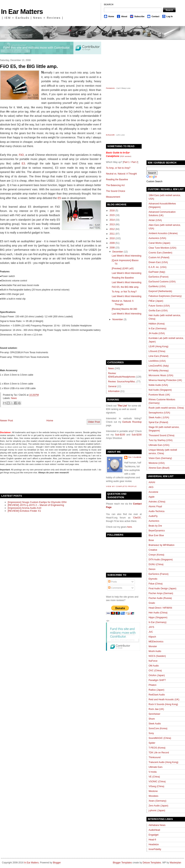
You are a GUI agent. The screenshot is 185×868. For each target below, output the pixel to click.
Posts (112, 582)
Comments (115, 588)
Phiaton (153, 685)
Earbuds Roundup (132, 422)
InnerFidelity (155, 849)
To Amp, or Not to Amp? (118, 168)
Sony (151, 733)
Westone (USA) (157, 463)
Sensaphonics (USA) (159, 413)
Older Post (94, 422)
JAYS (151, 627)
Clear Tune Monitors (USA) (162, 248)
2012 (112, 229)
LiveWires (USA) (157, 361)
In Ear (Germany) (158, 329)
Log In (170, 16)
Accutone (153, 492)
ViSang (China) (156, 786)
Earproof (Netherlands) (160, 291)
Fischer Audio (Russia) (160, 598)
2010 (112, 238)
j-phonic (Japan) (157, 810)
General (112, 386)
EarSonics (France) (159, 277)
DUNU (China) (156, 564)
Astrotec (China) (157, 502)
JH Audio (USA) (157, 333)
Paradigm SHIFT (157, 680)
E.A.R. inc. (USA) (158, 267)
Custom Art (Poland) (159, 257)
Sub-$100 (120, 435)
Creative (153, 550)
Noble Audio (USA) (158, 385)
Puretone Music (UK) (159, 395)
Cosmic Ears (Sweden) (160, 253)
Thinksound (155, 757)
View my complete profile (121, 486)
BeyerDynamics (157, 531)
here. (130, 527)
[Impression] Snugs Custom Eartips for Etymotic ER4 (37, 502)
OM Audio (154, 666)
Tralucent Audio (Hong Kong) (163, 762)
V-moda (153, 772)
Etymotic (153, 579)
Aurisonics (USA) (157, 238)
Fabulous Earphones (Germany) (165, 296)
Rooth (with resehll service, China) (166, 408)
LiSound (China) (157, 351)
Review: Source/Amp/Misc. (122, 382)
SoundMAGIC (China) (160, 738)
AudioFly (153, 516)
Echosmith (110, 135)
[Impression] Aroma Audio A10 (24, 508)
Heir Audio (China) (158, 613)
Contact (155, 16)
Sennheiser (154, 714)
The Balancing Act (115, 185)
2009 (112, 243)
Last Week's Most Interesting (127, 256)
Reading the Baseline (117, 180)
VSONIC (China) (157, 782)
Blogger (57, 863)
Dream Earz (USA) (158, 262)
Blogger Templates (122, 863)
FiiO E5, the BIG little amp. (29, 66)
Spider (152, 743)
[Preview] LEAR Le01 (123, 268)
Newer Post (6, 420)
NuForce (153, 661)
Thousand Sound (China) (161, 435)
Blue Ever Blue (156, 535)
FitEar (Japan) (156, 301)
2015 (112, 215)
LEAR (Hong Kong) (159, 346)
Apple (152, 497)
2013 (112, 224)
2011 (112, 234)
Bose (151, 540)
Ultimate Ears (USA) (159, 445)
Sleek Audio (155, 724)
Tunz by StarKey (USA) (161, 440)
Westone (153, 791)
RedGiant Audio (157, 695)
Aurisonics (154, 521)
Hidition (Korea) (157, 324)
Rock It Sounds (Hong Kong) (163, 704)
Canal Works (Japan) (159, 243)
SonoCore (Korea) (158, 728)
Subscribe (139, 16)
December (118, 252)
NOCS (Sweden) (157, 656)
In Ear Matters (22, 11)
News (14, 398)
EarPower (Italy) (157, 272)
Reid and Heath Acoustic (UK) (164, 699)
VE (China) (154, 777)
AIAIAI (152, 482)
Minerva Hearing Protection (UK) (165, 380)
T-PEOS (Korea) (157, 748)
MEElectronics (156, 642)
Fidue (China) (156, 584)
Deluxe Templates (152, 863)
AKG (151, 487)
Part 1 (126, 162)
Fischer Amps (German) (161, 593)
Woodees (153, 796)
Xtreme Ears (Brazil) (159, 468)
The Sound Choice (116, 191)
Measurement (113, 197)
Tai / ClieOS (135, 457)
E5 (59, 198)
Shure (152, 719)
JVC (151, 632)
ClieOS (137, 518)
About (124, 16)
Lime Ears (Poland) (159, 356)
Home (111, 16)
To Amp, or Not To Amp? (124, 292)
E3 (23, 163)
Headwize (154, 844)
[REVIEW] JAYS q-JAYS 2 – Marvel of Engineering (36, 505)
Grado (152, 603)
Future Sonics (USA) (159, 306)
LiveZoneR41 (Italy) (159, 366)
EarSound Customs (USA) (162, 282)
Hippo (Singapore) (158, 617)
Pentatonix (111, 88)
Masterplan (175, 863)
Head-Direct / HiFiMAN (160, 608)
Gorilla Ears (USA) (158, 311)
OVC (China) (155, 671)
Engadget (153, 835)
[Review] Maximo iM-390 (124, 309)
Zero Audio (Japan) (158, 806)
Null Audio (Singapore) (160, 390)
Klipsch (152, 637)
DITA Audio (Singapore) (161, 560)
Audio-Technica (156, 511)
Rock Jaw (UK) (156, 709)
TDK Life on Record (159, 753)
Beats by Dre (155, 526)
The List (122, 406)
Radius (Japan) (156, 690)
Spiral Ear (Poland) (158, 422)
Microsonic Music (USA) (161, 375)
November (118, 319)
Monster (153, 646)
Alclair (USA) (155, 220)
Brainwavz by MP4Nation (161, 545)
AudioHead (154, 830)
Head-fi (152, 840)
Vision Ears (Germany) (160, 458)
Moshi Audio (155, 651)
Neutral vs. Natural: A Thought (121, 174)
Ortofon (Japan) (157, 675)
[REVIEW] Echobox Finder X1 (24, 511)
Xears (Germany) (157, 801)
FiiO (21, 155)
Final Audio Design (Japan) (162, 589)
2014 (112, 220)
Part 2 (135, 162)
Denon (152, 569)
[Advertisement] (45, 484)
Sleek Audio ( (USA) (159, 417)
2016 (112, 211)
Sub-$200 (137, 435)
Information (114, 391)
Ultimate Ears (156, 767)
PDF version (126, 156)
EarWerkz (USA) (157, 286)
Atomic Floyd (155, 506)
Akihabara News (157, 825)
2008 (112, 248)
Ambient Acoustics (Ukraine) (163, 233)
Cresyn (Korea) (156, 555)
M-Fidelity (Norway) (159, 371)
